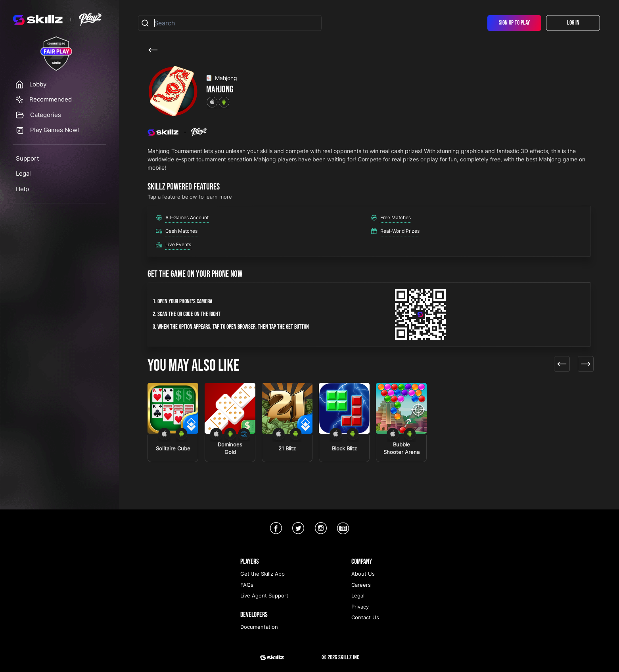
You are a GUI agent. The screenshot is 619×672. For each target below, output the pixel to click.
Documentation (259, 627)
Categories (46, 115)
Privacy (360, 607)
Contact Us (365, 617)
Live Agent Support (264, 595)
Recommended (51, 99)
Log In (573, 23)
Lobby (38, 84)
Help (22, 189)
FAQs (247, 585)
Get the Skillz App (263, 574)
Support (27, 158)
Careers (361, 585)
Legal (23, 173)
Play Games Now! (55, 130)
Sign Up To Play (514, 23)
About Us (363, 574)
